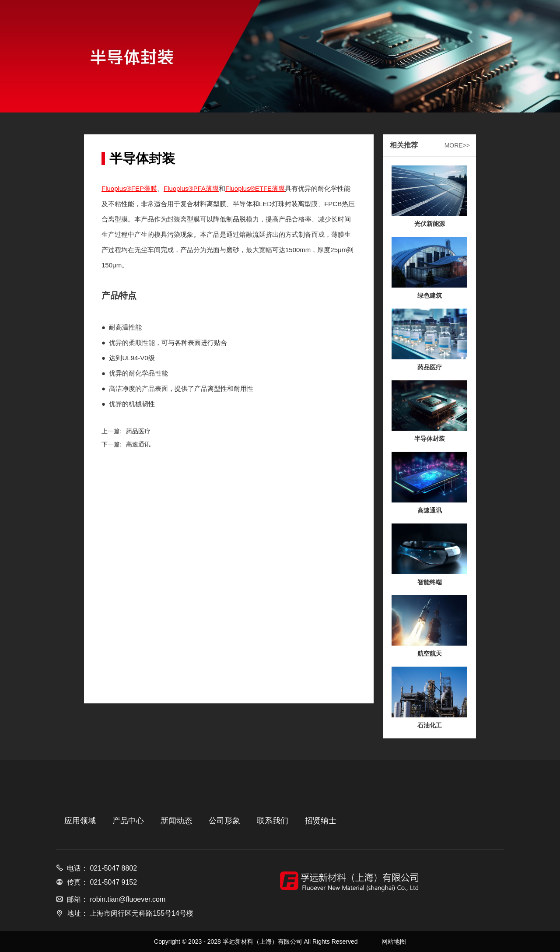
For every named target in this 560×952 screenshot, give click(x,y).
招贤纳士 (321, 821)
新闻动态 (176, 821)
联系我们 (273, 821)
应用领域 (80, 821)
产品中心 (128, 821)
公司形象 (224, 821)
